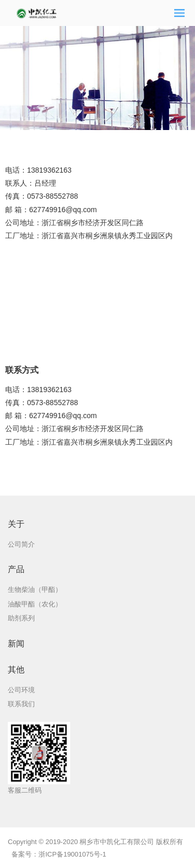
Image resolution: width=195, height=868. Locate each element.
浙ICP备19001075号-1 (72, 854)
